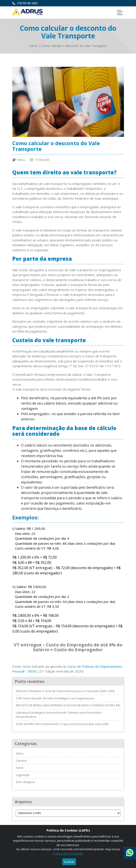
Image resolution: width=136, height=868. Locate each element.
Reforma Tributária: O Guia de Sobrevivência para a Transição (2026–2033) (65, 691)
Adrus (20, 753)
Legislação (23, 775)
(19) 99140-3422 (27, 3)
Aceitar (69, 862)
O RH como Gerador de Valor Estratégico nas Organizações (55, 698)
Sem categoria (25, 782)
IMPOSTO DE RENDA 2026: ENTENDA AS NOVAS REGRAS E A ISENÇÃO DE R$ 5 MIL (68, 705)
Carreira (21, 761)
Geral (19, 768)
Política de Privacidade (68, 854)
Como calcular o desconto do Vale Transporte (74, 46)
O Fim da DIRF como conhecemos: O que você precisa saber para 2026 (62, 724)
